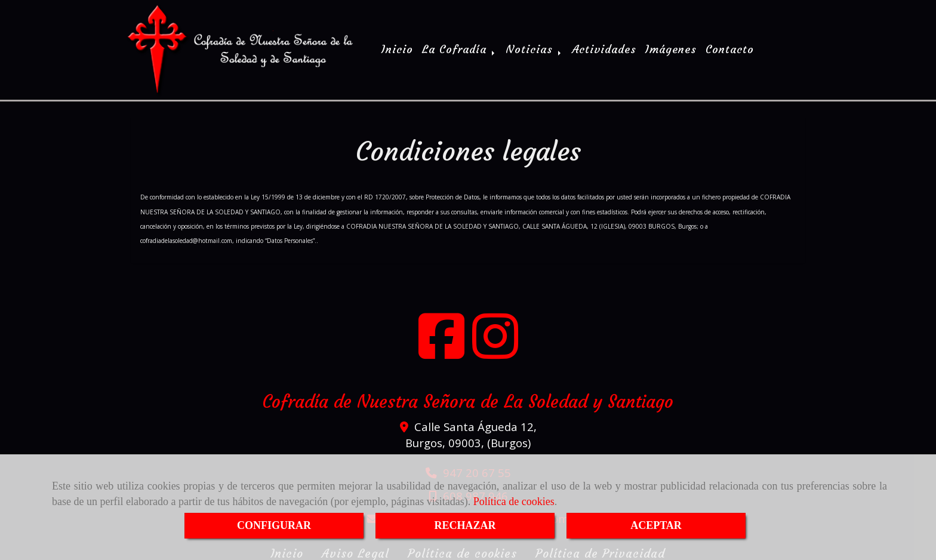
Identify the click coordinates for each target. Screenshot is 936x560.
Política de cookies (514, 501)
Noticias (534, 48)
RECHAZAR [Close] (465, 525)
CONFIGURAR (274, 525)
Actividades (604, 48)
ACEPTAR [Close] (656, 525)
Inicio (397, 48)
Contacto (730, 48)
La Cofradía (459, 48)
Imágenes (671, 48)
